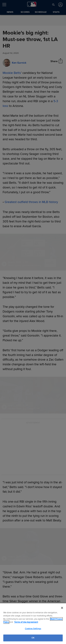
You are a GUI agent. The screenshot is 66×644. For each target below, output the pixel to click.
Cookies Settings (33, 629)
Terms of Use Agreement (26, 622)
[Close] (62, 608)
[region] (33, 624)
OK (33, 638)
